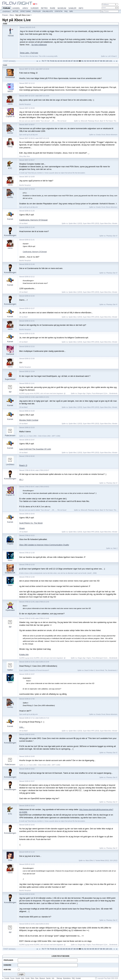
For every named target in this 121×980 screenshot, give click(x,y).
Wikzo (10, 91)
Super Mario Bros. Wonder (109, 223)
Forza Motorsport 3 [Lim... (100, 393)
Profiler (37, 11)
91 (83, 61)
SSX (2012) (114, 861)
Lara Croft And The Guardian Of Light (35, 449)
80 (53, 61)
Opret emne (25, 11)
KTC (10, 168)
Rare (53, 8)
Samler (72, 8)
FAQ (66, 11)
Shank (22, 528)
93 (88, 61)
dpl (10, 392)
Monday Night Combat (29, 420)
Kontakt (78, 978)
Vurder (35, 8)
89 (77, 61)
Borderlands (113, 393)
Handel (16, 8)
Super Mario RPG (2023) (91, 223)
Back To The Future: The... (109, 121)
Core (10, 860)
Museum (62, 8)
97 (98, 61)
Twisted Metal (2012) (102, 861)
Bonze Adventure (112, 135)
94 (90, 61)
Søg (71, 11)
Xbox (12, 15)
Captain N (10, 116)
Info (81, 8)
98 (101, 61)
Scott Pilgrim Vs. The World (31, 523)
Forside (7, 978)
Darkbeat (10, 354)
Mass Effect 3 (90, 861)
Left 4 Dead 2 (112, 56)
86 (69, 61)
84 (64, 61)
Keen (10, 560)
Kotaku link (24, 654)
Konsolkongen (10, 235)
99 (104, 61)
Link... (22, 727)
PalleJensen (10, 436)
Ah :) (21, 479)
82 (59, 61)
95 (93, 61)
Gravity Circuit (101, 135)
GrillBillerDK (10, 573)
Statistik (59, 11)
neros (10, 104)
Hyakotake (10, 610)
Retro (44, 8)
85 (67, 61)
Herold (11, 36)
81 (56, 61)
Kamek (10, 219)
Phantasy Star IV (112, 236)
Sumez (10, 133)
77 (45, 61)
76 (43, 61)
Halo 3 (115, 548)
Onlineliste (48, 11)
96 (96, 61)
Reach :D (23, 465)
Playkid (10, 544)
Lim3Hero (10, 464)
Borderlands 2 (113, 670)
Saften (10, 670)
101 (111, 61)
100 (107, 61)
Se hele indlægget (39, 45)
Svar (5, 65)
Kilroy (10, 147)
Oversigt (7, 11)
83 (61, 61)
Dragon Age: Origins (84, 393)
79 (51, 61)
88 (75, 61)
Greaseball (10, 77)
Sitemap (59, 978)
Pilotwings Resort (93, 121)
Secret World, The (102, 670)
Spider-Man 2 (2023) (75, 223)
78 (48, 61)
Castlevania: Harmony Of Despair (33, 220)
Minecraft (84, 121)
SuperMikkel (10, 379)
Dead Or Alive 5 (90, 670)
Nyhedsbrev (67, 978)
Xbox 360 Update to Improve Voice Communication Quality (44, 545)
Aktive (15, 11)
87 (72, 61)
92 (85, 61)
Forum (6, 8)
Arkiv (25, 8)
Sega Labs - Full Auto (29, 53)
